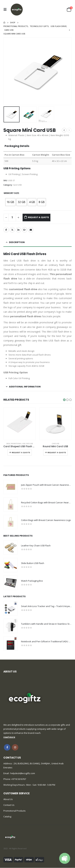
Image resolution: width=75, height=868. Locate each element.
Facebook (6, 230)
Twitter (12, 230)
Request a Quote (38, 217)
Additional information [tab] (25, 387)
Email (31, 230)
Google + (25, 230)
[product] (20, 424)
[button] (64, 400)
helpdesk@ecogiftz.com (22, 773)
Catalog (7, 816)
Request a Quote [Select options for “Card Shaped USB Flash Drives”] (21, 452)
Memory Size (11, 193)
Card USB (17, 185)
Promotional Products (15, 811)
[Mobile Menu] (6, 9)
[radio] (10, 202)
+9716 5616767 (19, 779)
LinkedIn (18, 230)
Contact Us (9, 805)
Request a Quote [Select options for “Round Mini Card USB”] (57, 452)
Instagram (15, 747)
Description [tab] (17, 242)
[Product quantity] (12, 218)
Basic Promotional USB (16, 444)
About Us (8, 799)
